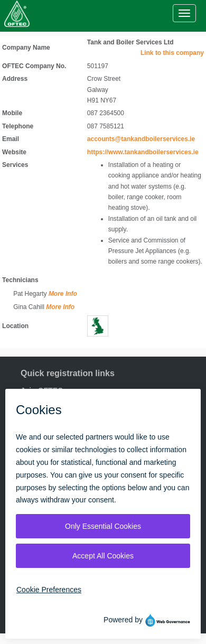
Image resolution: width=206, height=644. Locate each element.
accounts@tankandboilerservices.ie (141, 139)
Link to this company (172, 53)
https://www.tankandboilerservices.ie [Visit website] (143, 152)
